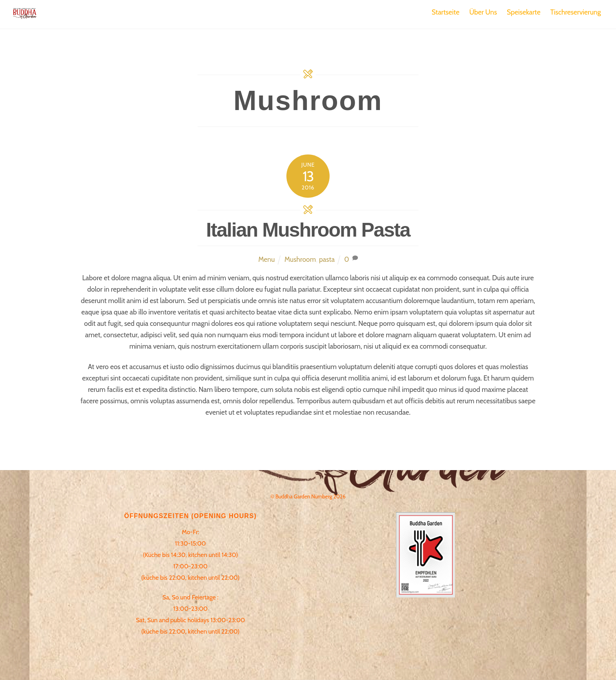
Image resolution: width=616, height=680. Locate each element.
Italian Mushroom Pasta (308, 230)
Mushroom (300, 259)
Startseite (446, 12)
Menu (266, 259)
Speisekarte (524, 12)
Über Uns (483, 12)
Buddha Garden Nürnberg (304, 496)
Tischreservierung (576, 12)
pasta (327, 259)
